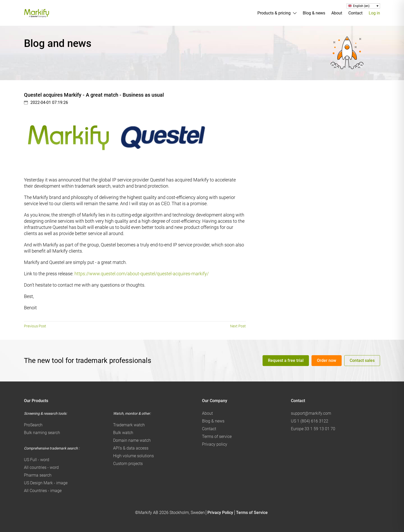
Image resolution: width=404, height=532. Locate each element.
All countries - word (41, 467)
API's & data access (131, 448)
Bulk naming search (42, 433)
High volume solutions (133, 456)
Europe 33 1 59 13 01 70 (313, 429)
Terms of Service (252, 513)
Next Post (238, 326)
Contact (355, 13)
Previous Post (35, 326)
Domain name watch (132, 440)
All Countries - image (43, 491)
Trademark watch (129, 425)
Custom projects (128, 464)
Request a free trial (286, 360)
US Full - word (37, 460)
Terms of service (217, 437)
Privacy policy (215, 444)
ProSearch (33, 425)
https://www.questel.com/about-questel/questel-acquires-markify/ (142, 274)
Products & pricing (274, 13)
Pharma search (38, 475)
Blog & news (314, 13)
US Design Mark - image (46, 483)
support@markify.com (311, 413)
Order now (327, 360)
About (337, 13)
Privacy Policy (220, 513)
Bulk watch (123, 433)
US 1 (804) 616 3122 (310, 421)
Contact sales (362, 360)
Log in (374, 13)
